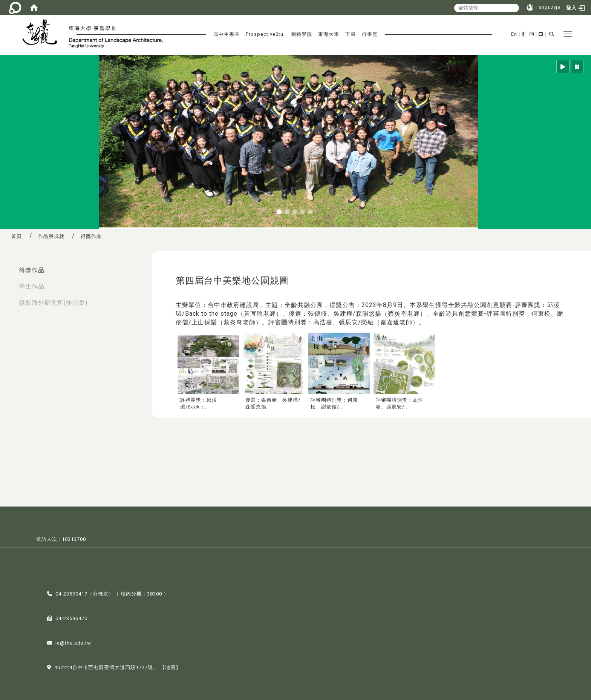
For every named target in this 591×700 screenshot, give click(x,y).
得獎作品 (32, 270)
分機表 (101, 593)
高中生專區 (227, 34)
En (514, 34)
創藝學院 (302, 34)
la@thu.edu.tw (73, 642)
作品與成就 (51, 236)
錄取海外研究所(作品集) (53, 303)
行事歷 (370, 34)
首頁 (17, 236)
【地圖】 (170, 667)
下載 (351, 34)
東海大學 (329, 34)
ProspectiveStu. (265, 34)
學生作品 (32, 286)
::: (8, 266)
